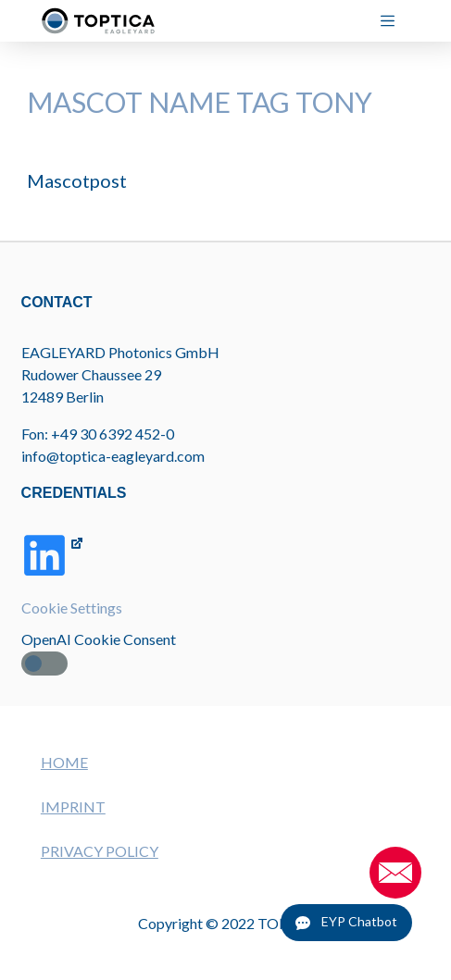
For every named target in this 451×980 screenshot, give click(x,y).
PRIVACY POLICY (100, 851)
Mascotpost (77, 180)
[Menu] (395, 21)
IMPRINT (73, 806)
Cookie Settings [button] (72, 608)
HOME (64, 762)
